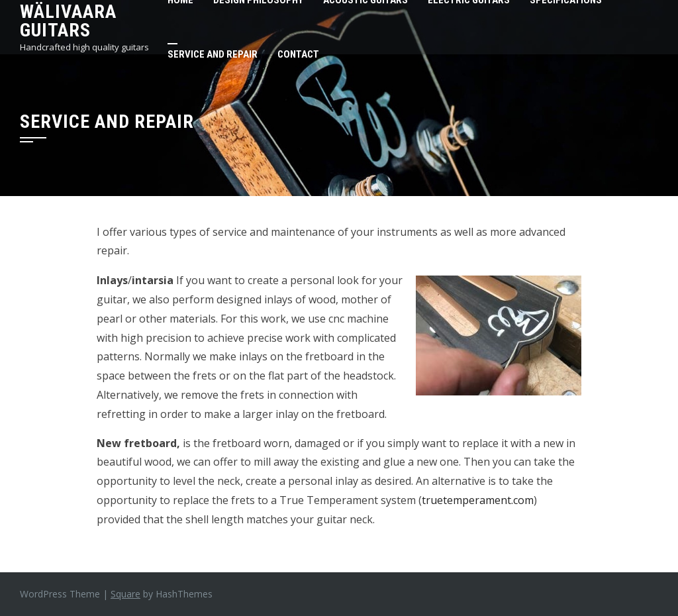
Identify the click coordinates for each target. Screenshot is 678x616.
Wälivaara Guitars (68, 21)
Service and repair (213, 54)
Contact (298, 54)
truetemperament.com (478, 500)
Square (125, 594)
